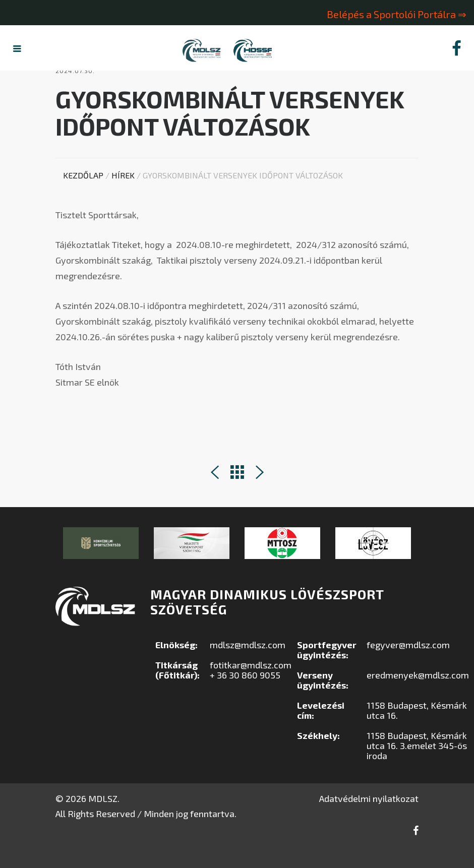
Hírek (123, 197)
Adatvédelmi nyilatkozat (369, 820)
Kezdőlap (83, 197)
